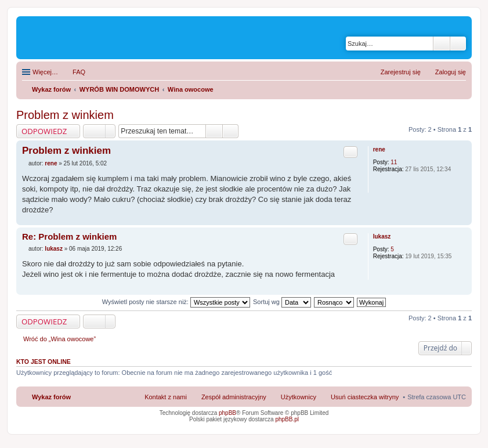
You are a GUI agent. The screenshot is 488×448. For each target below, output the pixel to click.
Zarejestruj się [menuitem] (401, 72)
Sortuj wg (282, 302)
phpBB (227, 413)
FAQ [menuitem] (79, 72)
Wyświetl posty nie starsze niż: (176, 302)
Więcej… (45, 72)
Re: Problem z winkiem (69, 236)
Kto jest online (44, 362)
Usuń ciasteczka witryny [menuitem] (365, 397)
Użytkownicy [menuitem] (299, 397)
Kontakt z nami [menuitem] (166, 397)
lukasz (382, 236)
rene (379, 149)
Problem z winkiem (65, 115)
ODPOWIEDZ (44, 131)
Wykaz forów (51, 397)
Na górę (463, 219)
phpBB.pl (287, 419)
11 (394, 162)
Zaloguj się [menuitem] (451, 72)
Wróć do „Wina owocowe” (59, 339)
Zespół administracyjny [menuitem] (234, 397)
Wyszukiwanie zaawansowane (458, 44)
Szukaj (442, 44)
